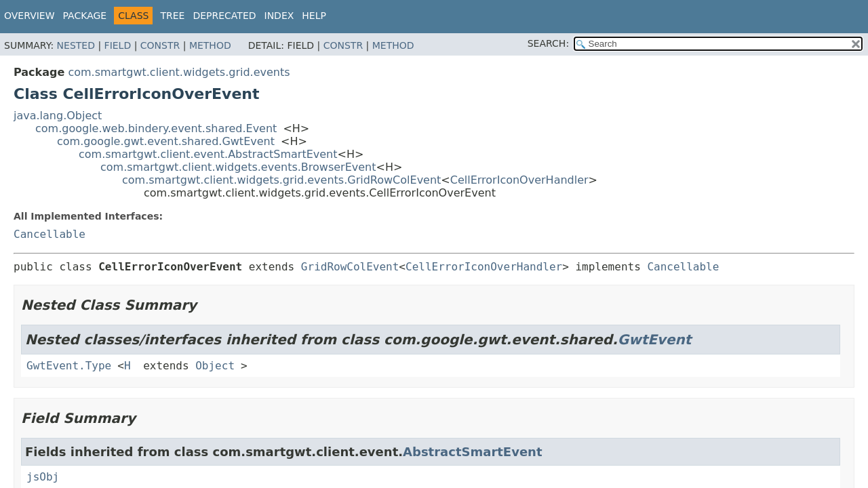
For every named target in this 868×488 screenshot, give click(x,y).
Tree (172, 16)
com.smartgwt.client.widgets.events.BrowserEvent (238, 167)
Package (85, 16)
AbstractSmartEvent (472, 452)
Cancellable (50, 234)
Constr (160, 45)
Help (314, 16)
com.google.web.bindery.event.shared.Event (156, 128)
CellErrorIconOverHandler (519, 180)
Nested (76, 45)
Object (215, 366)
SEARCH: (548, 43)
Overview (29, 16)
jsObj (43, 477)
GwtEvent (655, 340)
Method (210, 45)
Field (118, 45)
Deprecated (224, 16)
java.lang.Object (58, 116)
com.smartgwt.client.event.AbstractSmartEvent (208, 154)
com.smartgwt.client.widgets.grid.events (179, 72)
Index (279, 16)
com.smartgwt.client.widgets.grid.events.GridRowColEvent (281, 180)
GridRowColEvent (350, 267)
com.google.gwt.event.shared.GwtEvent (166, 141)
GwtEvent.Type (69, 366)
